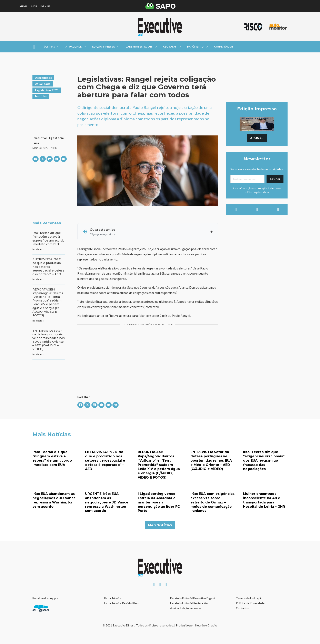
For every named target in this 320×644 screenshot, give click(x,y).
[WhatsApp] (57, 159)
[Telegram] (116, 405)
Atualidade (74, 47)
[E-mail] (64, 159)
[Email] (247, 179)
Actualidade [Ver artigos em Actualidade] (43, 78)
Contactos (243, 608)
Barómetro (195, 47)
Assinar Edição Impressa (186, 608)
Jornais (45, 6)
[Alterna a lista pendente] (58, 47)
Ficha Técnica (113, 598)
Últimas (49, 47)
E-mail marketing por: (46, 598)
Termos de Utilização (249, 598)
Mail (34, 6)
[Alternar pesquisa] (33, 27)
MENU (23, 6)
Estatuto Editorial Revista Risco (190, 603)
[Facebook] (36, 159)
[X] (43, 159)
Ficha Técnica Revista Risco (122, 603)
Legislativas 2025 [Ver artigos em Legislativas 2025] (47, 90)
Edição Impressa (104, 47)
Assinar (257, 138)
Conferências (224, 47)
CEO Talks (170, 47)
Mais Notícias (160, 525)
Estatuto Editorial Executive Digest (193, 598)
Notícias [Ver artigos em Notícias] (41, 96)
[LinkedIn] (50, 159)
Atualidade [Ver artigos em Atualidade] (43, 84)
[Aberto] (34, 47)
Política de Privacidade (250, 603)
